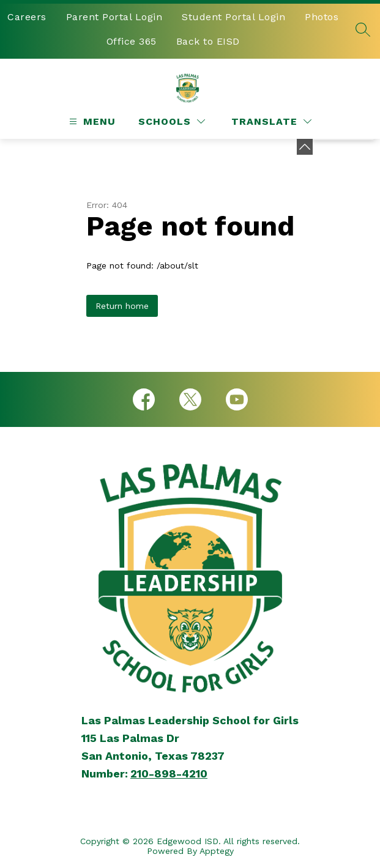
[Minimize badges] (305, 147)
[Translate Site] (271, 121)
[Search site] (363, 29)
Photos (322, 17)
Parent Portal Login (114, 17)
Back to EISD (208, 41)
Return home (122, 306)
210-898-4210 (169, 773)
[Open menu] (91, 121)
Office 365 (132, 41)
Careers (27, 17)
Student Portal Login (233, 17)
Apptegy (217, 851)
